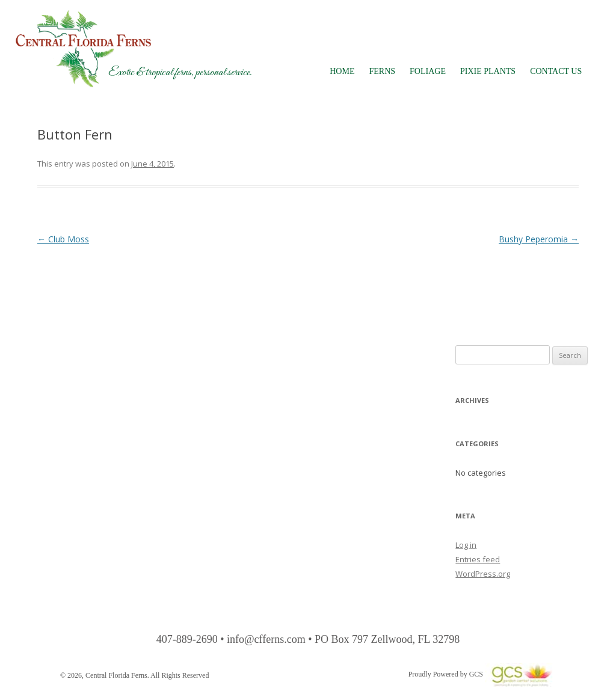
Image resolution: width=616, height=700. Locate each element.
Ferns (382, 71)
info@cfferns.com (266, 639)
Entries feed (478, 559)
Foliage (428, 71)
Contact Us (556, 71)
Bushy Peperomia (539, 239)
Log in (466, 545)
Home (342, 71)
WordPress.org (483, 574)
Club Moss (63, 239)
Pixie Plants (488, 71)
